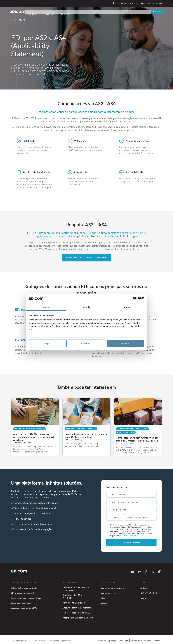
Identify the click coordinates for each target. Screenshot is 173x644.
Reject (48, 343)
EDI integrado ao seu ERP (23, 593)
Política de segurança (106, 641)
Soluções (35, 12)
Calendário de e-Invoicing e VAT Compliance (77, 589)
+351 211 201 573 (148, 593)
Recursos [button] (51, 12)
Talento (143, 598)
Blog (103, 598)
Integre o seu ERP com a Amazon (78, 618)
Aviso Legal (123, 641)
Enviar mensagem (131, 543)
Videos (104, 603)
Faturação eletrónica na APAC (76, 613)
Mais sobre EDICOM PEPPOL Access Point (87, 258)
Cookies (157, 641)
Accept (125, 343)
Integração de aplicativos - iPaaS (26, 598)
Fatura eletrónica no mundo (24, 588)
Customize (87, 343)
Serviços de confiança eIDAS (24, 608)
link (31, 329)
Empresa (67, 12)
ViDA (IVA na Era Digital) (74, 603)
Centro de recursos (110, 593)
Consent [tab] (46, 307)
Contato (157, 12)
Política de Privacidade (141, 641)
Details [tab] (86, 307)
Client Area (145, 3)
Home (14, 20)
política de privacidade (130, 536)
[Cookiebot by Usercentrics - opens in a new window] (133, 299)
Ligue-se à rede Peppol (22, 603)
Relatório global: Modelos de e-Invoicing (77, 596)
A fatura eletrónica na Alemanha (77, 608)
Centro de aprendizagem (112, 588)
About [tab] (127, 307)
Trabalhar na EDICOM (127, 3)
